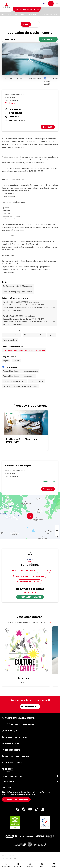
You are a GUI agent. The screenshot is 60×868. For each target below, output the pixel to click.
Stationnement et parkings (30, 576)
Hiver (26, 24)
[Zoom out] (57, 530)
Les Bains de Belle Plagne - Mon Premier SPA (22, 440)
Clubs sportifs (11, 750)
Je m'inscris (31, 706)
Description (20, 78)
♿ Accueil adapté (47, 81)
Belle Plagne (12, 414)
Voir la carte (10, 103)
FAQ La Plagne (10, 743)
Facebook (12, 117)
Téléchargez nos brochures (18, 724)
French (44, 4)
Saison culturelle (26, 678)
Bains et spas (34, 14)
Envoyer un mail (15, 121)
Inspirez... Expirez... (20, 14)
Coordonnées (7, 78)
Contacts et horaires (17, 799)
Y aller (49, 489)
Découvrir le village (31, 597)
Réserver (48, 127)
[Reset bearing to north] (57, 534)
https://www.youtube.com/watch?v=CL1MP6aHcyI (24, 350)
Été (35, 24)
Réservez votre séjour (27, 9)
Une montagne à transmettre (19, 718)
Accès (45, 571)
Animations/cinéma (30, 582)
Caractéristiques (35, 78)
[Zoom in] (57, 527)
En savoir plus (48, 39)
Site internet (14, 113)
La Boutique (10, 731)
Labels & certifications (15, 756)
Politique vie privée (9, 858)
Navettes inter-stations (24, 571)
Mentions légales (8, 855)
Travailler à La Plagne (15, 737)
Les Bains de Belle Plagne (49, 14)
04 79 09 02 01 (30, 592)
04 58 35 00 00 (13, 109)
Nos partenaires (12, 763)
